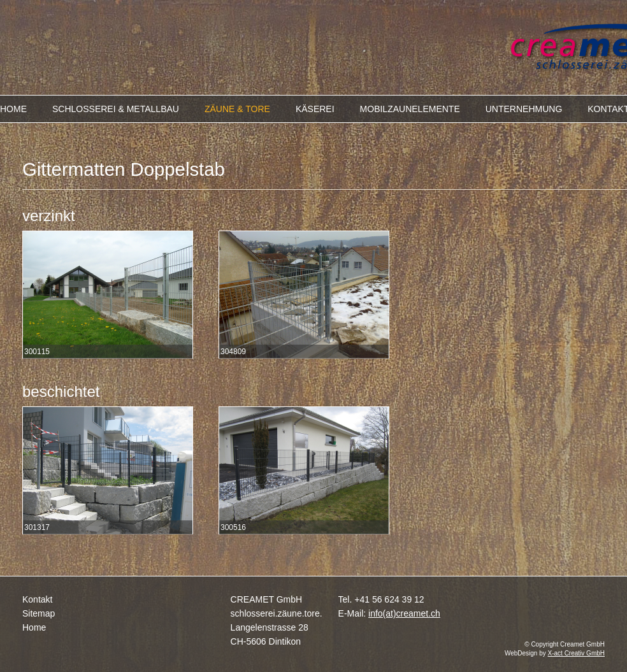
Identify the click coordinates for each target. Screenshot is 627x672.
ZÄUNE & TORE (237, 109)
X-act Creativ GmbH (576, 653)
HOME (13, 109)
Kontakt (37, 599)
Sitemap (39, 613)
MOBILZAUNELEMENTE (410, 109)
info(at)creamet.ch (404, 613)
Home (34, 627)
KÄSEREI (315, 109)
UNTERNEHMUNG (524, 109)
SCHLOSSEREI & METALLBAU (116, 109)
